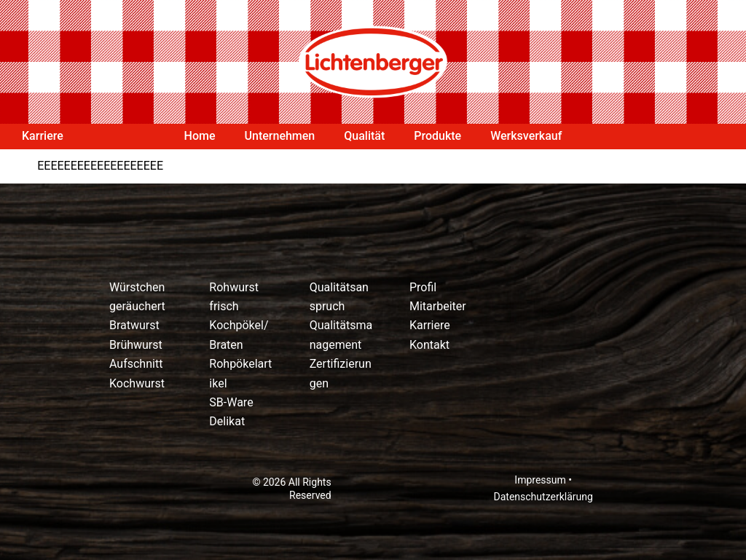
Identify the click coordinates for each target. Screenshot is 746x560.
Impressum (540, 480)
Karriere (43, 136)
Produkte (437, 136)
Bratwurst (134, 325)
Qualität (364, 136)
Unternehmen (280, 136)
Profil (423, 287)
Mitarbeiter (438, 306)
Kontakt (429, 345)
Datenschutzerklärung (543, 497)
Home (200, 136)
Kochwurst (137, 383)
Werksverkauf (526, 136)
